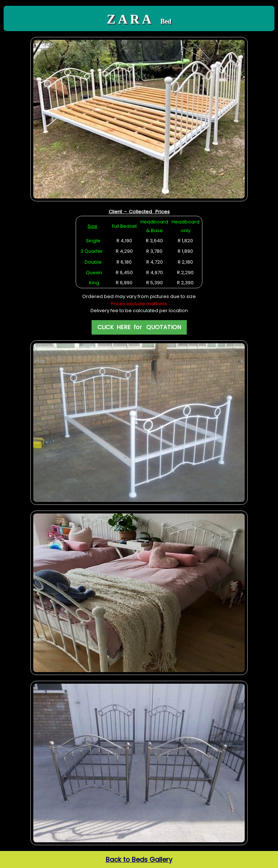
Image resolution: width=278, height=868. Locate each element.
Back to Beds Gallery (139, 859)
